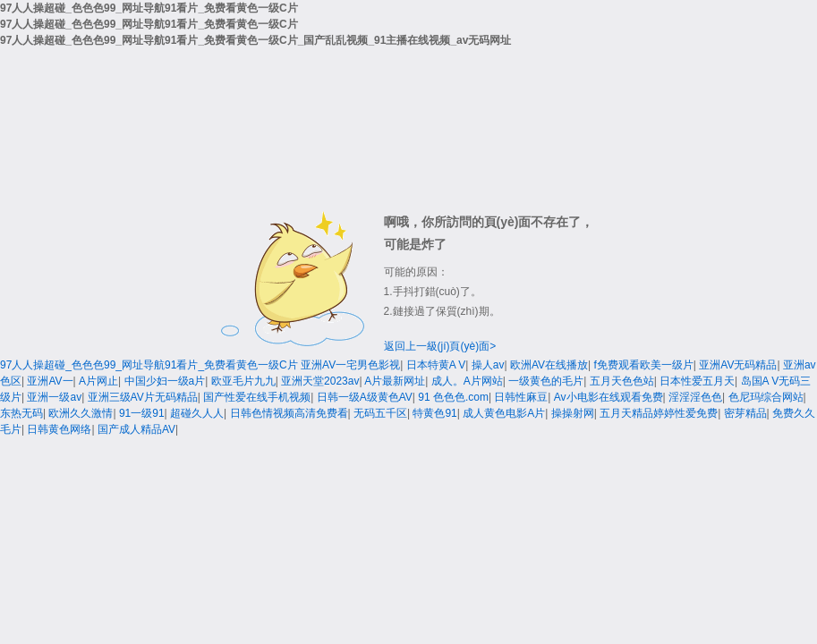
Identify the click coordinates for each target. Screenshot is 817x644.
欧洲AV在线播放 (549, 365)
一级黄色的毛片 (546, 381)
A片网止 (98, 381)
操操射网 (573, 413)
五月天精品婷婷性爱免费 (659, 413)
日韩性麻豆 (521, 397)
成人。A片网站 (467, 381)
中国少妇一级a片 (165, 381)
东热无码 (21, 413)
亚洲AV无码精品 (738, 365)
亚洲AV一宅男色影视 (350, 365)
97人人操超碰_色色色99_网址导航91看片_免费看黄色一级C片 (149, 365)
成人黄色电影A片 (504, 413)
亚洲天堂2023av (320, 381)
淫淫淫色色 (695, 397)
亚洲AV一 (50, 381)
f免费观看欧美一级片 (644, 365)
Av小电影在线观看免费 (608, 397)
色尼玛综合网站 (766, 397)
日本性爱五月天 (697, 381)
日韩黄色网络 (59, 429)
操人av (488, 365)
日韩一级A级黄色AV (365, 397)
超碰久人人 (197, 413)
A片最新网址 (395, 381)
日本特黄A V (436, 365)
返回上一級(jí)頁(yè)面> (440, 346)
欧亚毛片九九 (243, 381)
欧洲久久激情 (81, 413)
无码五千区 (380, 413)
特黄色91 (434, 413)
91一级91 (142, 413)
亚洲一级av (54, 397)
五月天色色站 (622, 381)
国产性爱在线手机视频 (257, 397)
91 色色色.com (453, 397)
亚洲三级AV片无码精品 (143, 397)
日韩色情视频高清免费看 (289, 413)
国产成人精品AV (136, 429)
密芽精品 (745, 413)
